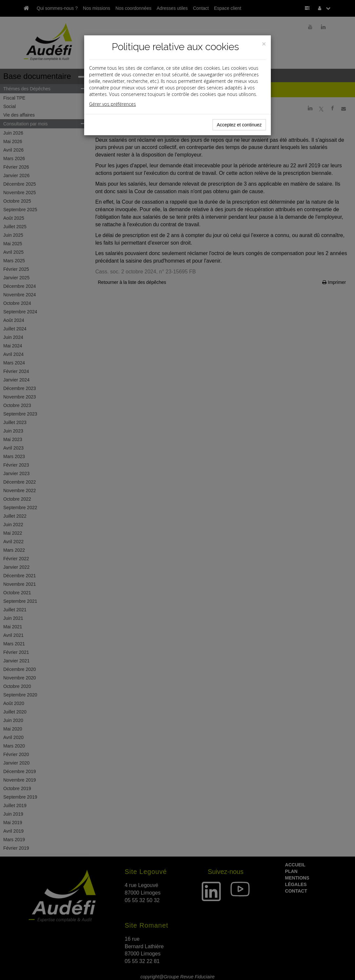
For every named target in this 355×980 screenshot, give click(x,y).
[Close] (264, 44)
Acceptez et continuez (239, 125)
